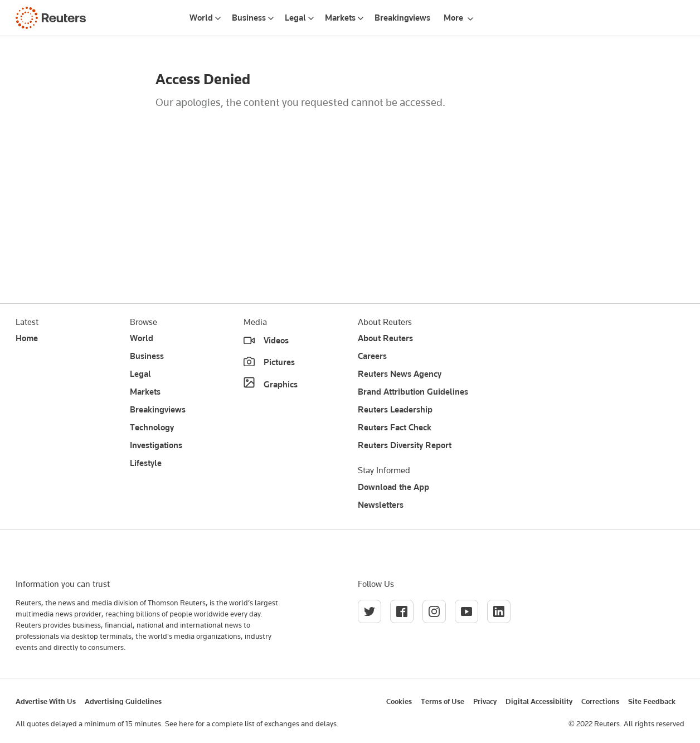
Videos (276, 341)
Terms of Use (443, 701)
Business (249, 18)
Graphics (281, 385)
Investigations (156, 445)
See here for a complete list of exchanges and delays (251, 723)
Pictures (279, 362)
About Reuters (385, 338)
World (201, 18)
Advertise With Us (46, 701)
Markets (340, 18)
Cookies (399, 701)
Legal (295, 18)
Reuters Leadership (395, 410)
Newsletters (381, 505)
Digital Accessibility (539, 701)
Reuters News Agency (400, 374)
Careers (372, 356)
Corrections (600, 701)
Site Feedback (652, 701)
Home (27, 338)
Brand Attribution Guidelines (413, 392)
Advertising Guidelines (123, 701)
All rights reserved (654, 723)
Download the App (393, 487)
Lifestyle (146, 463)
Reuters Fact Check (395, 428)
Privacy (485, 701)
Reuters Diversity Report (405, 445)
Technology (152, 428)
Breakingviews (402, 18)
